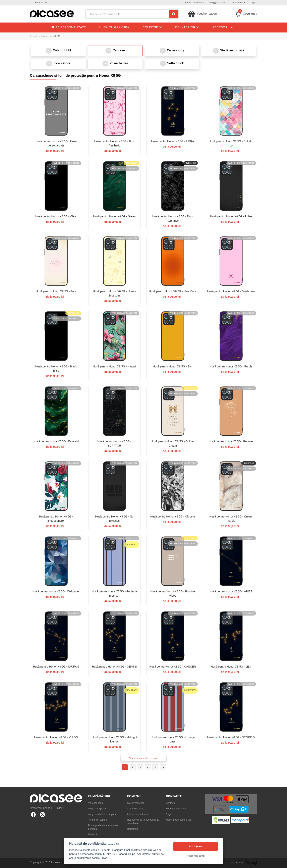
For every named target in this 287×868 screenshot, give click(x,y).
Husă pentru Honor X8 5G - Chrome (173, 516)
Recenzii (93, 835)
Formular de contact (177, 809)
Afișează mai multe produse (143, 758)
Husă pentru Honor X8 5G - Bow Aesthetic (114, 143)
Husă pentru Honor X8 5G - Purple (231, 366)
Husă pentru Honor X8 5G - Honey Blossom (114, 293)
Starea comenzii (136, 803)
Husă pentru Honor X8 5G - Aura (56, 291)
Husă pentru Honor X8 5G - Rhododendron (56, 519)
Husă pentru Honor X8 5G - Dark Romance (173, 218)
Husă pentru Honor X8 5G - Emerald (56, 441)
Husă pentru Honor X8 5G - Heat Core (173, 291)
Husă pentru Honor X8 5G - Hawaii (114, 366)
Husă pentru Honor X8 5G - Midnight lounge (114, 739)
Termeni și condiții (98, 820)
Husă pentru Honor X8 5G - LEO (231, 667)
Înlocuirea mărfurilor (138, 814)
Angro (169, 814)
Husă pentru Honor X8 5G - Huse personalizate (56, 143)
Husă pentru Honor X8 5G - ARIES (231, 591)
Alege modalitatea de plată (102, 814)
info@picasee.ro (218, 3)
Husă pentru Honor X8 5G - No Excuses (114, 519)
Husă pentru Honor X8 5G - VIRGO (56, 737)
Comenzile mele (136, 809)
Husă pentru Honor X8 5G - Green (114, 216)
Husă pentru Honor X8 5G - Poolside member (114, 594)
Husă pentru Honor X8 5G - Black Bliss (56, 369)
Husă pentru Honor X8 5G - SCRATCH (114, 443)
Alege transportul (97, 809)
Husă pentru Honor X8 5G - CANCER (173, 667)
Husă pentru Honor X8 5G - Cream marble (231, 519)
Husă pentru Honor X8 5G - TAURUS (56, 667)
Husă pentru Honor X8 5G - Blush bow (231, 291)
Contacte (171, 803)
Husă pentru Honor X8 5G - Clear (56, 216)
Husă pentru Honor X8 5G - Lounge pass (173, 739)
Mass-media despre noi (178, 820)
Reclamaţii (133, 829)
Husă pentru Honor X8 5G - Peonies (231, 441)
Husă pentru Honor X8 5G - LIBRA (173, 141)
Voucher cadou (96, 803)
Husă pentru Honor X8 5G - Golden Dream (173, 443)
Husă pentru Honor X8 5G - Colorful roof (231, 143)
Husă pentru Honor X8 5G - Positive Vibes (173, 594)
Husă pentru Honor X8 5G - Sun (173, 366)
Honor (45, 36)
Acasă (33, 36)
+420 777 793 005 (195, 3)
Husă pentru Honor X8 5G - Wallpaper (56, 591)
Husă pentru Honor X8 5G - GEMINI (114, 667)
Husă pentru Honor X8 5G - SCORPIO (231, 737)
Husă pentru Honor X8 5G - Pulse (231, 216)
